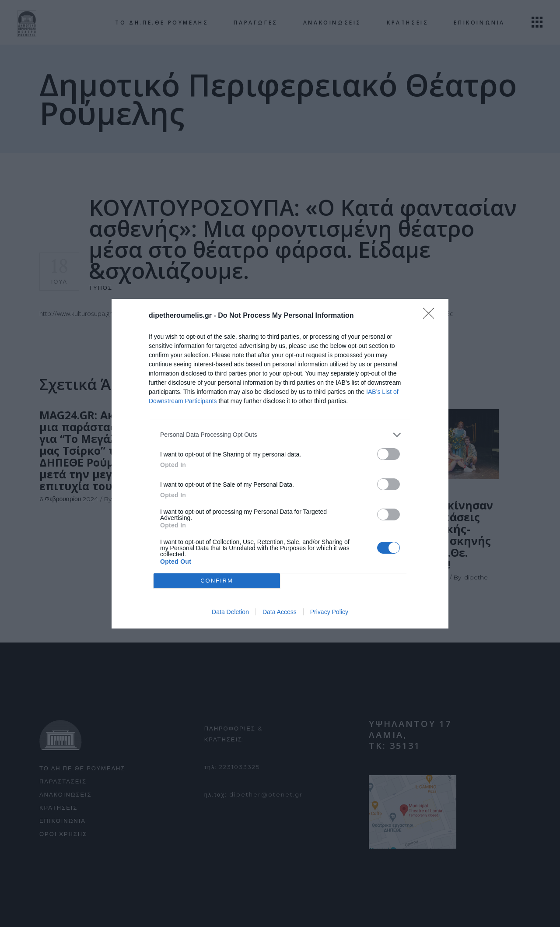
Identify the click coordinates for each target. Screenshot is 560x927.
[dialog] (280, 464)
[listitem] (280, 435)
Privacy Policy (329, 612)
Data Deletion (230, 612)
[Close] (431, 316)
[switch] (388, 454)
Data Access (280, 612)
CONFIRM (217, 581)
